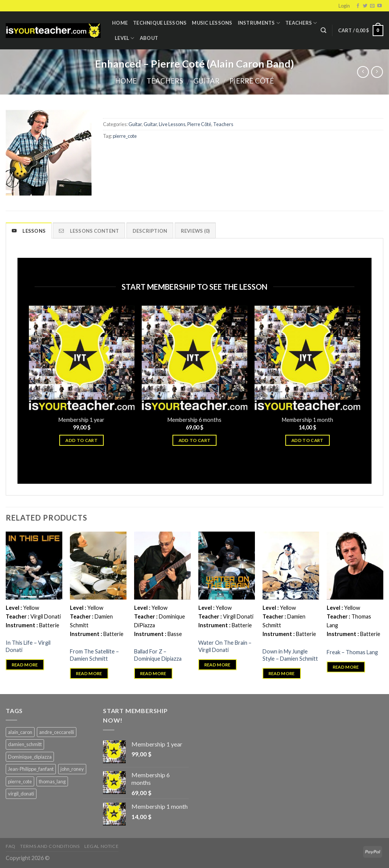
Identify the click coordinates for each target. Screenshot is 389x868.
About (149, 38)
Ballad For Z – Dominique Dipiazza (158, 655)
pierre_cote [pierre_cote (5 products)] (20, 781)
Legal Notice (101, 846)
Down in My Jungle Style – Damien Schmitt (290, 655)
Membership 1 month (308, 420)
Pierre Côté (252, 81)
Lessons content (89, 231)
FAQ (11, 846)
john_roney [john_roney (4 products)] (72, 769)
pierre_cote (125, 136)
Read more (25, 665)
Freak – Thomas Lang (352, 652)
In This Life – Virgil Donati (28, 646)
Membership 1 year (81, 420)
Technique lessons (160, 23)
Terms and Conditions (50, 846)
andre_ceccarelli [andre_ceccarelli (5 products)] (57, 732)
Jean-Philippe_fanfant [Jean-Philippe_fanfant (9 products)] (31, 769)
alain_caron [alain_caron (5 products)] (20, 732)
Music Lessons (212, 23)
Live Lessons (172, 124)
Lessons (29, 231)
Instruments (259, 23)
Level (125, 38)
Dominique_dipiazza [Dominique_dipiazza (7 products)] (30, 757)
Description (150, 231)
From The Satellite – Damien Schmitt (94, 655)
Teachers (301, 23)
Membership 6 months (194, 420)
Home (120, 23)
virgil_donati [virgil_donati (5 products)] (21, 794)
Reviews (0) (195, 231)
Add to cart (81, 440)
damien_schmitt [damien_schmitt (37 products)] (25, 744)
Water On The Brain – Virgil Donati (225, 646)
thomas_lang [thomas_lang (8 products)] (52, 781)
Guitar (206, 81)
